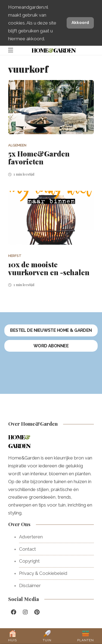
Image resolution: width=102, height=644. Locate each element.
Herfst (15, 256)
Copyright (29, 561)
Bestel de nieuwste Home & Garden (51, 330)
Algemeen (17, 145)
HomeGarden (53, 50)
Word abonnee (51, 346)
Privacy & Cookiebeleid (43, 573)
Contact (27, 549)
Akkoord (80, 23)
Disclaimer (30, 585)
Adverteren (31, 537)
